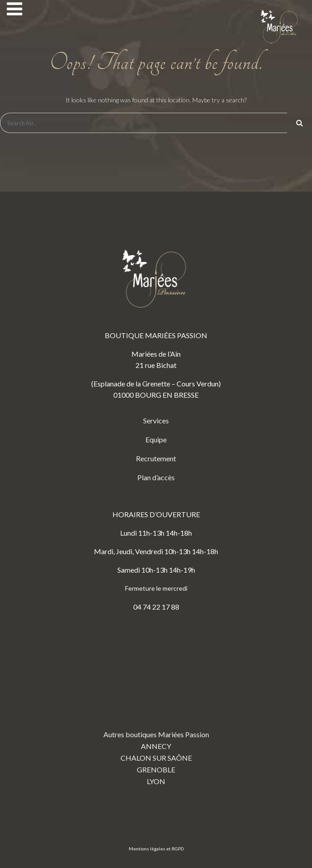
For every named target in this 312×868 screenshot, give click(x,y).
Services (156, 420)
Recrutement (156, 458)
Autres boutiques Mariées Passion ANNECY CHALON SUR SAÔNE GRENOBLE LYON (156, 706)
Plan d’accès (156, 477)
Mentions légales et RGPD (156, 849)
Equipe (156, 439)
